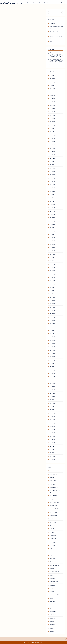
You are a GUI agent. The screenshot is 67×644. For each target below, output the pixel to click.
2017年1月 (52, 324)
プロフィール (21, 6)
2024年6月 (52, 95)
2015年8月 (52, 377)
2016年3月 (52, 353)
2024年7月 (52, 92)
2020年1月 (52, 224)
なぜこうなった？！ (54, 42)
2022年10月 (53, 135)
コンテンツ (6, 30)
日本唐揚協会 (22, 174)
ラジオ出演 (52, 545)
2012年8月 (52, 459)
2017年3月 (52, 317)
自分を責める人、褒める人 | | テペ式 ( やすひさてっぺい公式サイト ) (56, 55)
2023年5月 (52, 118)
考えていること (53, 605)
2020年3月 (52, 218)
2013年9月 (52, 416)
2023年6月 (52, 115)
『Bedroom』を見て (54, 23)
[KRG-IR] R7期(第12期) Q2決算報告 (56, 28)
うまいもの (52, 484)
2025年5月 (52, 82)
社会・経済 (52, 602)
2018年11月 (53, 257)
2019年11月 (53, 231)
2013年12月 (53, 406)
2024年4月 (52, 99)
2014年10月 (53, 400)
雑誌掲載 (52, 628)
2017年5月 (52, 310)
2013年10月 (53, 413)
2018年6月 (52, 267)
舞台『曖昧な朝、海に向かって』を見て (56, 33)
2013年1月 (52, 443)
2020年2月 (52, 221)
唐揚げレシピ (53, 578)
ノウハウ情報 (53, 535)
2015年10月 (53, 370)
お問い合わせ (47, 6)
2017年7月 (52, 304)
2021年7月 (52, 178)
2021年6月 (52, 181)
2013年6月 (52, 426)
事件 (51, 552)
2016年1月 (52, 360)
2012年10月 (53, 453)
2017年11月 (53, 291)
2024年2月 (52, 105)
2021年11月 (53, 165)
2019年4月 (52, 251)
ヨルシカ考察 (53, 542)
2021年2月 (52, 188)
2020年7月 (52, 211)
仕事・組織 (52, 559)
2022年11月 (53, 132)
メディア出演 (53, 539)
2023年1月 (52, 125)
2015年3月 (52, 393)
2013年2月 (52, 440)
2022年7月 (52, 142)
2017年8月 (52, 301)
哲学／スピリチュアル (55, 572)
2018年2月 (52, 281)
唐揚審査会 (52, 585)
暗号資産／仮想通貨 (54, 595)
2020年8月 (52, 208)
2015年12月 (53, 363)
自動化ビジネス (53, 615)
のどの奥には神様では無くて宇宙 (56, 38)
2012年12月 (53, 446)
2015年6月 (52, 383)
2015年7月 (52, 380)
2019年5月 (52, 248)
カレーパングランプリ (55, 506)
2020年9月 (52, 204)
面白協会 (52, 631)
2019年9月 (52, 238)
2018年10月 (53, 261)
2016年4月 (52, 350)
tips (11, 163)
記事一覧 (34, 6)
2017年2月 (52, 320)
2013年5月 (52, 430)
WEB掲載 (52, 477)
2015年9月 (52, 373)
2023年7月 (52, 112)
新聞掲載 (52, 592)
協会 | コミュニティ (54, 565)
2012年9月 (52, 456)
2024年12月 (53, 85)
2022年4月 (52, 148)
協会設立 (52, 569)
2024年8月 (52, 89)
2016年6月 (52, 344)
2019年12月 (53, 228)
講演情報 (52, 621)
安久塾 (51, 588)
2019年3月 (52, 254)
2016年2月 (52, 357)
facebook (7, 163)
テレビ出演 (52, 532)
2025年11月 (53, 75)
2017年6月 (52, 307)
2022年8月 (52, 138)
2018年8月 (52, 264)
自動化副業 (52, 618)
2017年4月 (52, 314)
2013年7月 (52, 423)
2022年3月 (52, 152)
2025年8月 (52, 79)
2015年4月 (52, 390)
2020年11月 (53, 198)
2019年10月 (53, 234)
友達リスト (22, 163)
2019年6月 (52, 244)
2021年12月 (53, 162)
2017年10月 (53, 294)
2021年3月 (52, 185)
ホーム (8, 6)
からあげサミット (54, 487)
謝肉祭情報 (52, 625)
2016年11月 (53, 330)
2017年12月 (53, 287)
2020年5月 (52, 214)
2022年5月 (52, 145)
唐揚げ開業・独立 (54, 582)
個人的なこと (53, 562)
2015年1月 (52, 397)
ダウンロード (16, 163)
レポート (52, 549)
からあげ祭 (52, 499)
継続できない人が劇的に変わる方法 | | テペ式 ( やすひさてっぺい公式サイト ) (56, 62)
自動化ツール (53, 612)
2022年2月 (52, 155)
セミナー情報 (53, 522)
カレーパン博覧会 (54, 509)
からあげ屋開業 (53, 496)
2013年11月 (53, 410)
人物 (51, 555)
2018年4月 (52, 274)
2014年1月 (52, 403)
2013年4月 (52, 433)
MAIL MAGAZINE (54, 474)
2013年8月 (52, 420)
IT (50, 471)
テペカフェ (52, 529)
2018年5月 (52, 271)
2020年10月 (53, 201)
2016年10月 (53, 334)
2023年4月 (52, 122)
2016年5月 (52, 347)
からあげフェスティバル (55, 492)
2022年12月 (53, 128)
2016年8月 (52, 340)
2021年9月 (52, 171)
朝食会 (51, 598)
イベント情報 (53, 481)
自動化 (51, 608)
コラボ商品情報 (53, 516)
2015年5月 (52, 387)
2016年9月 (52, 337)
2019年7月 (52, 241)
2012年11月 (53, 449)
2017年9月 (52, 297)
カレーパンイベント (54, 502)
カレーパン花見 (53, 512)
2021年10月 (53, 168)
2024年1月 (52, 109)
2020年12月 (53, 195)
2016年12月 (53, 327)
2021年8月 (52, 175)
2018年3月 (52, 277)
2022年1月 (52, 158)
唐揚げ (51, 575)
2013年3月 (52, 436)
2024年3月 (52, 102)
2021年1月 (52, 191)
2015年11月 (53, 367)
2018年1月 (52, 284)
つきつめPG (53, 525)
